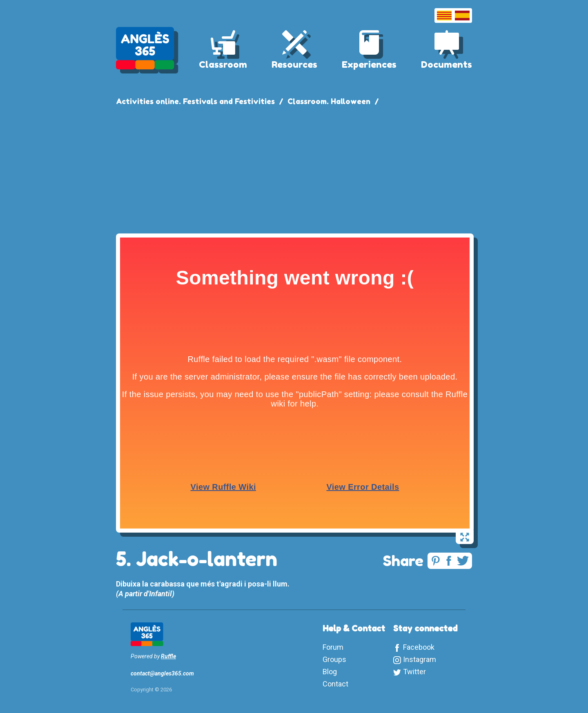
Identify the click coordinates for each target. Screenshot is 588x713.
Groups (334, 659)
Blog (330, 672)
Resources (294, 64)
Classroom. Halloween (329, 101)
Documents (447, 64)
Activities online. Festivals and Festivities (195, 101)
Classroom (223, 64)
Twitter (414, 672)
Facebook (419, 647)
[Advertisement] (294, 168)
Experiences (369, 64)
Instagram (420, 659)
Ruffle (168, 656)
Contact (335, 684)
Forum (333, 647)
